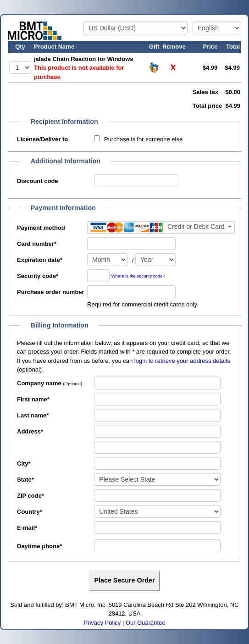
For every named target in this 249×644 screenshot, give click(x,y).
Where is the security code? (138, 276)
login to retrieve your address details (182, 361)
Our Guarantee (146, 623)
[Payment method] (161, 228)
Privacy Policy (102, 623)
